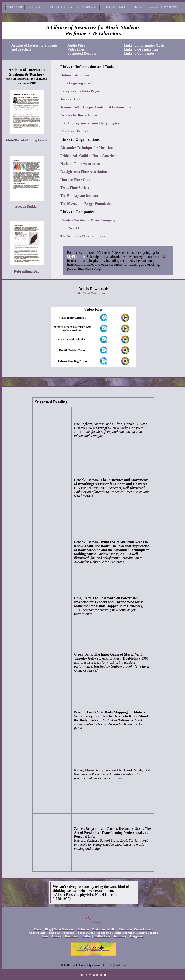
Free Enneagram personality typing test (90, 123)
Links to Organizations (80, 139)
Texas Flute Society (75, 188)
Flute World (70, 228)
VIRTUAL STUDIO (59, 7)
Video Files (93, 309)
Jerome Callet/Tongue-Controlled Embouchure (96, 107)
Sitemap (96, 922)
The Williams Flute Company (83, 236)
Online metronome (75, 75)
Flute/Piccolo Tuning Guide (27, 140)
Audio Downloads (93, 289)
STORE (138, 7)
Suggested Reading (51, 402)
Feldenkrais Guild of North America (88, 156)
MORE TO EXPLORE (164, 7)
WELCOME (15, 7)
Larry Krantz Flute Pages (80, 91)
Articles (15, 70)
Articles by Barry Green (79, 115)
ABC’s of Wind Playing (93, 293)
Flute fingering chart (76, 83)
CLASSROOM (87, 7)
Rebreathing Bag (27, 271)
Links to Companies (77, 212)
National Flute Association (80, 164)
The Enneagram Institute (79, 196)
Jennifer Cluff (71, 99)
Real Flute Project (74, 131)
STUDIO (34, 7)
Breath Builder (27, 206)
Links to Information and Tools (87, 67)
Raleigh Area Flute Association (84, 172)
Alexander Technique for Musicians (87, 148)
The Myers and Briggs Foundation (87, 204)
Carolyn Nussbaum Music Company (88, 220)
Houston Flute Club (75, 180)
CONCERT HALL (114, 7)
